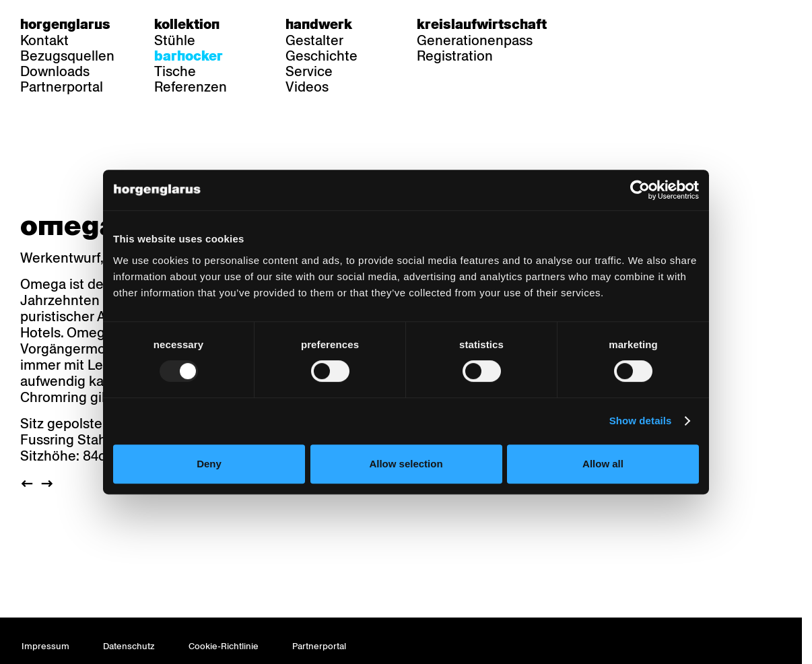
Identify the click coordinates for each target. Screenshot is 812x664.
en (651, 24)
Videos (307, 87)
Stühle (175, 40)
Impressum (45, 646)
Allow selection (406, 464)
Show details (641, 421)
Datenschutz (129, 646)
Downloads (55, 71)
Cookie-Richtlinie (224, 646)
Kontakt (44, 40)
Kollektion (187, 24)
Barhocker (189, 56)
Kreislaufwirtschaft (482, 24)
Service (309, 71)
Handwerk (319, 24)
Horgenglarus (65, 24)
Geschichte (322, 56)
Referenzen (191, 87)
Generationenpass (475, 40)
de (599, 24)
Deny (209, 464)
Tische (175, 71)
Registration (455, 56)
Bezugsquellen (67, 56)
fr (625, 24)
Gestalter (314, 40)
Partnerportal (62, 87)
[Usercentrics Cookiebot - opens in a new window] (640, 190)
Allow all (603, 464)
